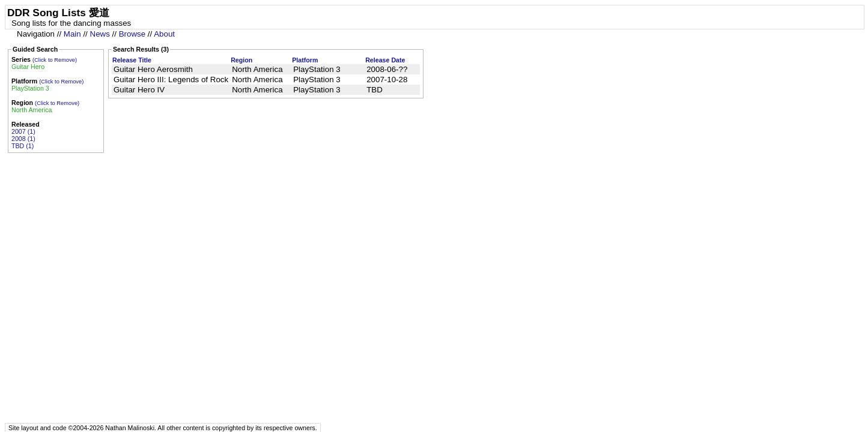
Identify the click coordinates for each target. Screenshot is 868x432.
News (100, 34)
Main (72, 34)
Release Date (385, 60)
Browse (132, 34)
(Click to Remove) (55, 60)
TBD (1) (23, 146)
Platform (305, 60)
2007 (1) (23, 131)
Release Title (132, 60)
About (164, 34)
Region (241, 60)
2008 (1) (23, 139)
